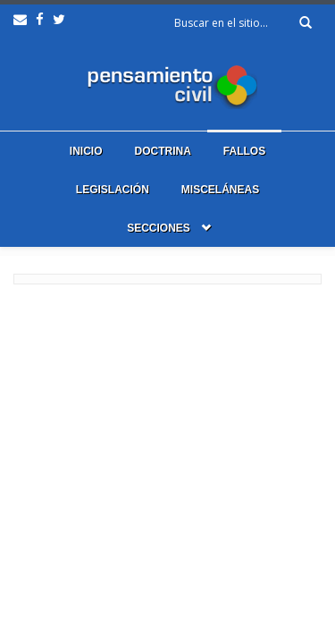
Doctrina (163, 151)
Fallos (244, 151)
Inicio (86, 151)
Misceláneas (220, 190)
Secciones (159, 228)
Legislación (113, 190)
